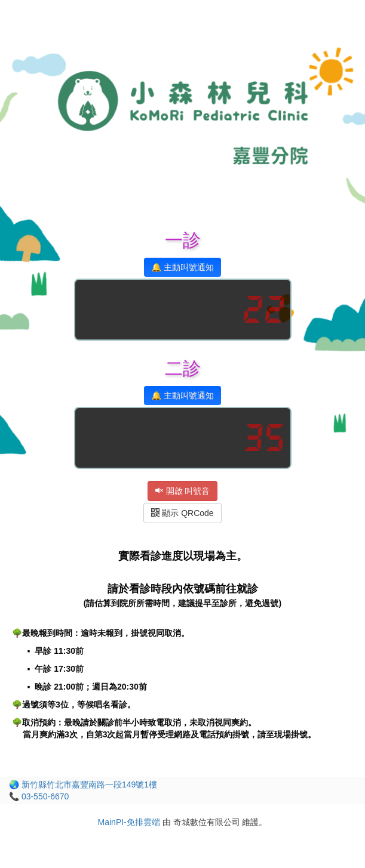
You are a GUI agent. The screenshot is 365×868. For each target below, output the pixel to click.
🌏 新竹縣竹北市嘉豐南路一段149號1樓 (83, 784)
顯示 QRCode (182, 513)
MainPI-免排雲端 (129, 822)
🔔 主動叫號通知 (183, 267)
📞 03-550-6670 (39, 796)
